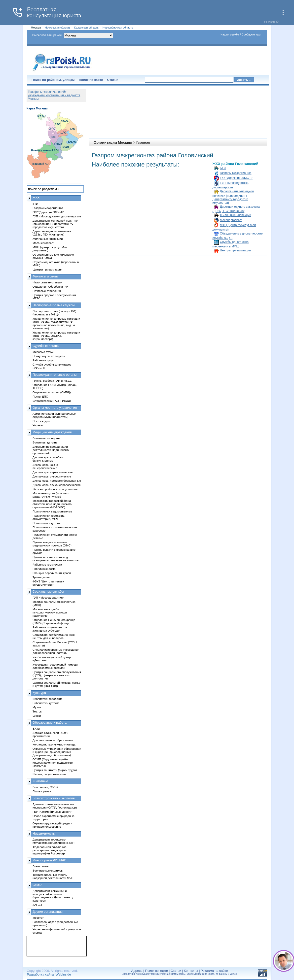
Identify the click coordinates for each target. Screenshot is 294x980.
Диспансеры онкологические (52, 476)
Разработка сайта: (41, 974)
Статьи (113, 80)
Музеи (37, 707)
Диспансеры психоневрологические (57, 485)
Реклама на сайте (214, 971)
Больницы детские (45, 442)
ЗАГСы (37, 905)
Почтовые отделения (47, 291)
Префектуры (41, 421)
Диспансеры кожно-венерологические (46, 466)
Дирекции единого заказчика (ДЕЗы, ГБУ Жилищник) (52, 233)
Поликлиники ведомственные (52, 511)
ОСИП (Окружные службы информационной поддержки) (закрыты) (53, 762)
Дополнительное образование (53, 740)
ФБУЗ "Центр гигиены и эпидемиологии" (48, 583)
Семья (37, 885)
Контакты (191, 971)
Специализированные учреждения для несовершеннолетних (56, 651)
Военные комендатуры (48, 870)
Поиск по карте (91, 80)
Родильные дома (44, 569)
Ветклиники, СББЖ (45, 787)
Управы (38, 425)
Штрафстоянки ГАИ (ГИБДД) (52, 401)
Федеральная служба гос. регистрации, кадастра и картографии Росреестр (50, 850)
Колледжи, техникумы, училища (54, 744)
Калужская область (86, 28)
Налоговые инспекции (47, 282)
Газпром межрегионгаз (236, 173)
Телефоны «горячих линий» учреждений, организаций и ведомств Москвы (54, 95)
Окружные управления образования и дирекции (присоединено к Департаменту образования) (57, 752)
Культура (39, 693)
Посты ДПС (40, 396)
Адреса (137, 971)
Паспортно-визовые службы (54, 305)
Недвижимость (44, 833)
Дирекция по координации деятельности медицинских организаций (51, 450)
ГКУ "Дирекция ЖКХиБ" (236, 178)
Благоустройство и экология (54, 798)
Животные (40, 781)
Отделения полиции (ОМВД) (52, 392)
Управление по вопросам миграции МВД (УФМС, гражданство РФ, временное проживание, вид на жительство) (56, 323)
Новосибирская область (118, 28)
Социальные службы (48, 591)
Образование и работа (50, 723)
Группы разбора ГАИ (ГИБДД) (53, 381)
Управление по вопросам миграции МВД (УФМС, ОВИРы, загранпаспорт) (56, 336)
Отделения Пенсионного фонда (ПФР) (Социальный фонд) (54, 621)
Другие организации (48, 912)
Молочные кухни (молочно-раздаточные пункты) (51, 495)
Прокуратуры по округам (49, 356)
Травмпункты (41, 577)
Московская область (58, 28)
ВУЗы (36, 728)
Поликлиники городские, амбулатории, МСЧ (49, 517)
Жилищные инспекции (236, 215)
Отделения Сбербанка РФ (50, 287)
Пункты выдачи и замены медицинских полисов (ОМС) (52, 544)
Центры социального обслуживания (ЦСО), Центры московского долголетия (57, 675)
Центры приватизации (235, 250)
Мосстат (38, 918)
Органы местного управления (55, 408)
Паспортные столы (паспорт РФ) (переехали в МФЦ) (54, 313)
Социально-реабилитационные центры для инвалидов (54, 636)
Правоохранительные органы (55, 375)
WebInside (63, 974)
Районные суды (43, 360)
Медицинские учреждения (52, 432)
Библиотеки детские (46, 703)
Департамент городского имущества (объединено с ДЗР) (54, 841)
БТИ (223, 168)
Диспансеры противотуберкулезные (57, 481)
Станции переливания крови (52, 573)
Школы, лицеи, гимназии (49, 774)
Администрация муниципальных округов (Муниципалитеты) (54, 415)
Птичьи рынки (42, 791)
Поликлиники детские (47, 523)
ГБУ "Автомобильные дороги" (53, 812)
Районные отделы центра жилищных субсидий (50, 629)
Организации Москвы (113, 142)
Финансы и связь (45, 276)
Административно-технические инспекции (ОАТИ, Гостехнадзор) (55, 806)
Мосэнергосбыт (231, 220)
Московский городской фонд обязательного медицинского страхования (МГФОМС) (52, 504)
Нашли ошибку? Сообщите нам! (241, 34)
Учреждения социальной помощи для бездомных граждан (55, 666)
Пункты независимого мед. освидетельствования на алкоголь (56, 559)
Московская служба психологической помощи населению (50, 612)
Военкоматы (41, 866)
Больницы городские (46, 438)
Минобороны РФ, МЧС (49, 860)
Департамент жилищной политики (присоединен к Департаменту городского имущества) (233, 197)
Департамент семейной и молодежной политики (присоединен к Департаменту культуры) (53, 896)
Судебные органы (46, 346)
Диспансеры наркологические (53, 472)
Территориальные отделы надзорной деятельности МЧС (53, 876)
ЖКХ (36, 198)
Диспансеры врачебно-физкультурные (48, 459)
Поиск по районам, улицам (53, 80)
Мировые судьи (43, 352)
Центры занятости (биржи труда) (55, 770)
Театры (37, 711)
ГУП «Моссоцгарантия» (48, 597)
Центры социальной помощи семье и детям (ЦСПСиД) (56, 684)
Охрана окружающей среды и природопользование (52, 825)
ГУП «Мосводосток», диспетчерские (57, 216)
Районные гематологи (47, 564)
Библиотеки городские (48, 699)
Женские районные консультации (55, 489)
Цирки (37, 716)
